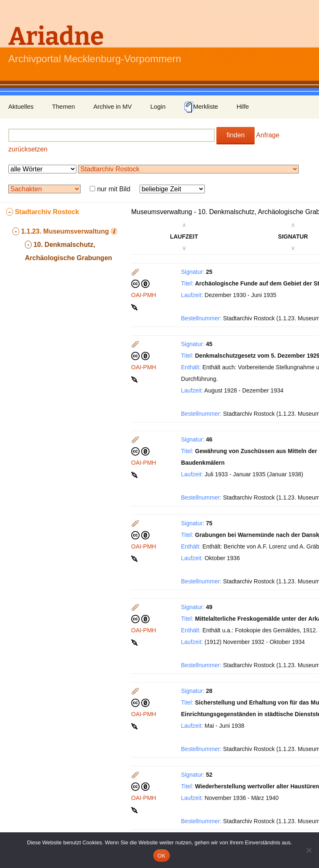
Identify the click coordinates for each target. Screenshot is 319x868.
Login (158, 106)
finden (236, 135)
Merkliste (201, 107)
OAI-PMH (144, 295)
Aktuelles (21, 106)
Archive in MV (113, 106)
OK (161, 856)
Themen (63, 106)
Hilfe (243, 106)
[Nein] (309, 850)
